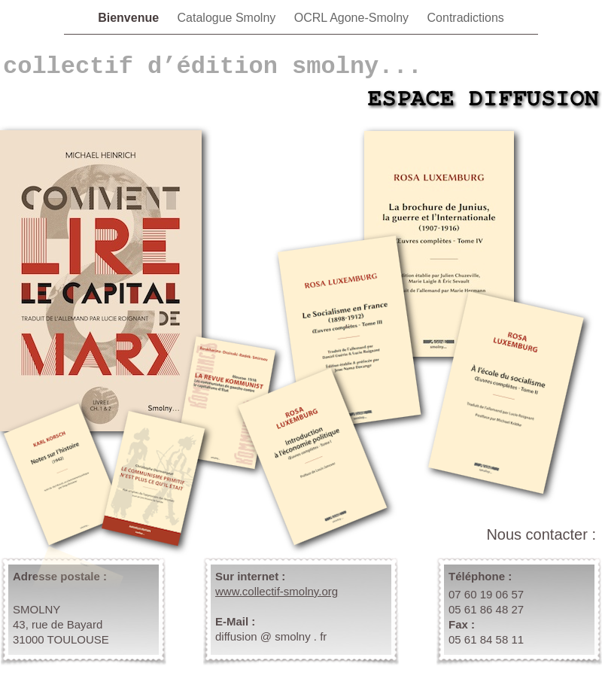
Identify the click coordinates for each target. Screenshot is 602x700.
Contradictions (466, 18)
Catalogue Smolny (228, 18)
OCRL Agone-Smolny (353, 18)
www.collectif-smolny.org (277, 591)
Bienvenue (130, 18)
